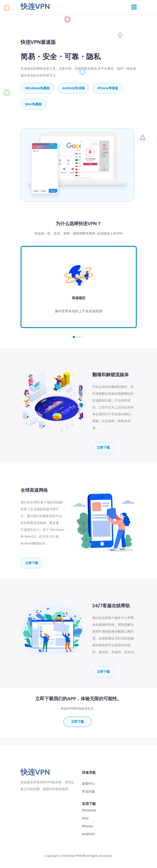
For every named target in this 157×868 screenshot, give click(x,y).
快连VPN (35, 6)
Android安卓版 (74, 88)
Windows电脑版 (37, 88)
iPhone (87, 826)
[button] (74, 337)
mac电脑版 (34, 104)
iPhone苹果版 (108, 88)
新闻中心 (88, 784)
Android (88, 834)
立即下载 (103, 447)
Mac (85, 818)
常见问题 (88, 792)
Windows (89, 810)
